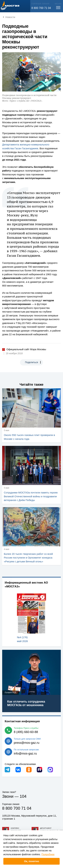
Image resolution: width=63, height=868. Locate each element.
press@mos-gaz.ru (27, 743)
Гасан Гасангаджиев (26, 148)
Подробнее (48, 854)
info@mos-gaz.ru (25, 754)
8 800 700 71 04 (41, 8)
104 (23, 796)
